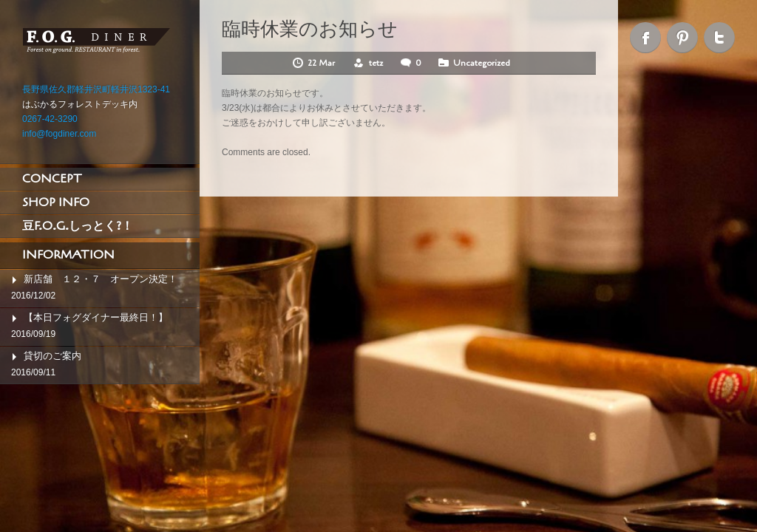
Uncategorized (482, 63)
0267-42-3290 (50, 119)
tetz (376, 63)
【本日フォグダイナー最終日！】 (96, 317)
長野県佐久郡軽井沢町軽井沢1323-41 (96, 89)
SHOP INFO (56, 202)
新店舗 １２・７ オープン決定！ (101, 279)
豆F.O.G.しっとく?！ (78, 226)
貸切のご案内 (52, 356)
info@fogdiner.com (59, 134)
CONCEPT (52, 179)
